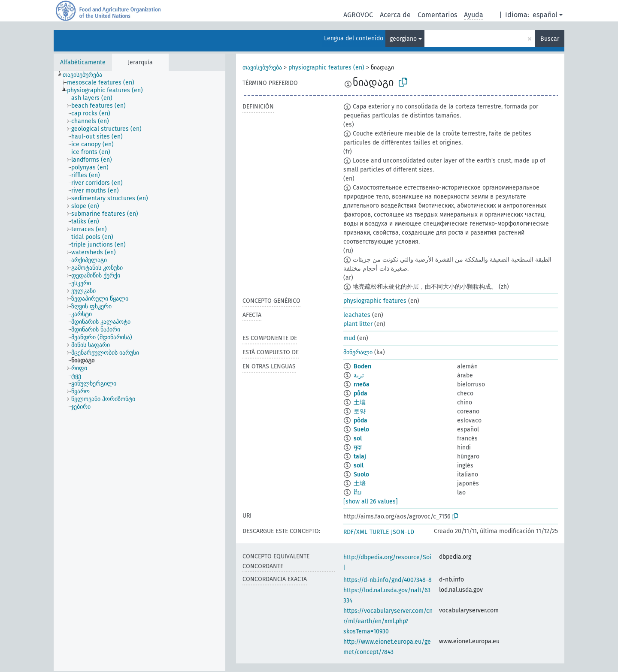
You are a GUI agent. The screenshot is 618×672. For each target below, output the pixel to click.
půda (360, 393)
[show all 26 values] (371, 502)
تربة (359, 375)
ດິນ (357, 493)
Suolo (361, 475)
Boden (362, 366)
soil (359, 466)
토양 (360, 411)
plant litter (358, 324)
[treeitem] (86, 75)
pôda (360, 420)
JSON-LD (403, 532)
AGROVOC (358, 15)
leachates (357, 315)
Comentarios (437, 15)
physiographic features (375, 301)
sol (358, 438)
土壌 (360, 484)
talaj (360, 457)
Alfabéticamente (83, 62)
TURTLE (379, 532)
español (545, 15)
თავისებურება (262, 68)
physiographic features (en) (326, 68)
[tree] (139, 371)
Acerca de (395, 15)
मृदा (358, 447)
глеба (362, 384)
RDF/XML (355, 532)
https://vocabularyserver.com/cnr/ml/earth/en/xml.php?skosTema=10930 (388, 621)
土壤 (360, 402)
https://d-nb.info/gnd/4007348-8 (388, 580)
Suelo (361, 429)
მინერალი (358, 352)
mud (349, 338)
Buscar (550, 39)
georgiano (403, 39)
